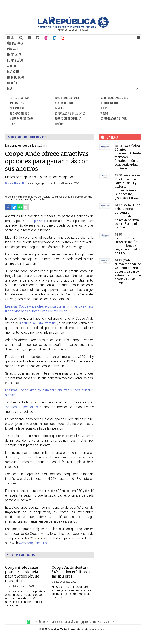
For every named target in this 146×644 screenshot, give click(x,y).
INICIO (11, 37)
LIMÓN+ (59, 124)
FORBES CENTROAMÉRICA (68, 119)
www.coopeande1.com (35, 543)
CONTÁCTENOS (41, 622)
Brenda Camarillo (15, 183)
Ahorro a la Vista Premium (38, 323)
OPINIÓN (12, 83)
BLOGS (104, 108)
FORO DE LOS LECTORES (67, 98)
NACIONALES (14, 55)
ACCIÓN (12, 66)
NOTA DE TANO (16, 77)
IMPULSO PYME (18, 103)
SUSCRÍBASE (71, 622)
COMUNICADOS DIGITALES (114, 119)
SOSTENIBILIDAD (64, 103)
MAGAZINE (13, 72)
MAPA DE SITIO (111, 622)
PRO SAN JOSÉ (17, 108)
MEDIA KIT (57, 622)
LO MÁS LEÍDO (15, 60)
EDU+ (12, 124)
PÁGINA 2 (13, 49)
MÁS (10, 89)
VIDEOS (104, 113)
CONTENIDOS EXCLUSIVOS (114, 98)
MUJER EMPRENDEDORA (21, 119)
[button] (138, 38)
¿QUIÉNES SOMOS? (91, 622)
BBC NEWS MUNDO (19, 113)
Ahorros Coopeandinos (22, 407)
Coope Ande (37, 221)
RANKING (60, 108)
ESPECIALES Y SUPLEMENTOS (70, 113)
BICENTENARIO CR (110, 103)
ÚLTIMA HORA (15, 43)
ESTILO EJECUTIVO (19, 98)
